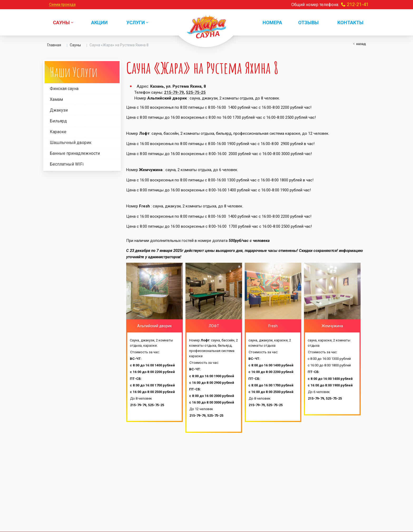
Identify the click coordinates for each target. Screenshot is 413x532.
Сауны (75, 45)
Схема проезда (62, 5)
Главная (54, 45)
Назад (361, 44)
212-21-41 (358, 4)
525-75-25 (196, 92)
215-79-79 (174, 92)
